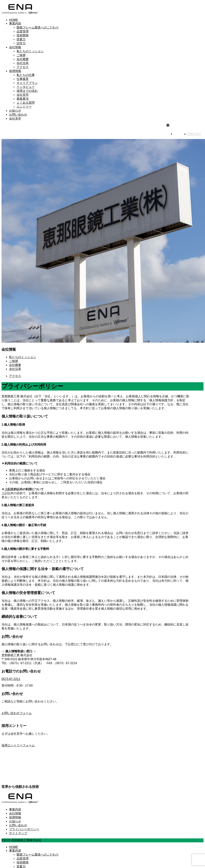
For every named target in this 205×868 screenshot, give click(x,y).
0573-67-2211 (11, 679)
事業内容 (15, 23)
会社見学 (23, 95)
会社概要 (23, 59)
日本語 (181, 134)
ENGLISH (194, 134)
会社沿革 (23, 63)
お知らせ (15, 111)
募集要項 (23, 99)
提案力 (21, 39)
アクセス (23, 67)
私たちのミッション (30, 51)
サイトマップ (18, 833)
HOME (14, 20)
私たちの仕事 (26, 75)
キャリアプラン (27, 83)
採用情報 (15, 71)
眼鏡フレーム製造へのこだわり (38, 27)
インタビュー (26, 87)
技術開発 (23, 35)
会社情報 (15, 47)
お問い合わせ (18, 115)
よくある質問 (26, 103)
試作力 (21, 43)
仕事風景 (23, 79)
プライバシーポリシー (24, 829)
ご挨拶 (21, 55)
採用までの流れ (27, 91)
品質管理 (23, 31)
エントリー (24, 107)
